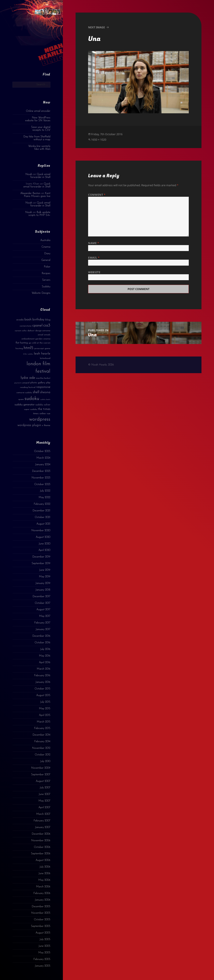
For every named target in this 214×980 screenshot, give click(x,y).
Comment (97, 195)
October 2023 (42, 484)
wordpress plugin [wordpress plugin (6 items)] (29, 425)
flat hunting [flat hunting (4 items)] (22, 343)
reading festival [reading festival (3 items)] (28, 387)
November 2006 (41, 841)
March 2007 (43, 814)
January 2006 (43, 900)
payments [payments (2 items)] (18, 383)
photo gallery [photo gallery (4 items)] (38, 383)
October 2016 (42, 643)
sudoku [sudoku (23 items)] (32, 399)
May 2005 (44, 953)
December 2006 (41, 834)
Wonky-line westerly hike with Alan (39, 148)
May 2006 (44, 880)
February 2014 (42, 742)
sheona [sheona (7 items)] (45, 392)
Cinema (46, 247)
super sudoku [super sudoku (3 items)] (31, 409)
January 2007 (43, 827)
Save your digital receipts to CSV (41, 129)
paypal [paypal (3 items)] (26, 383)
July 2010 (45, 761)
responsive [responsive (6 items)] (43, 387)
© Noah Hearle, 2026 (101, 365)
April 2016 (45, 662)
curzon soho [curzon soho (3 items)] (21, 331)
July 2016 (45, 649)
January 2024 (43, 465)
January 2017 (43, 629)
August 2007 (43, 781)
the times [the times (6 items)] (44, 409)
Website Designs (41, 293)
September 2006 (41, 854)
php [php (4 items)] (48, 383)
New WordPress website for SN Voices (38, 119)
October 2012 (43, 755)
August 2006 (43, 860)
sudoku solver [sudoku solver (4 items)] (43, 405)
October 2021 (43, 517)
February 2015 (42, 728)
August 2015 (43, 695)
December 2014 (41, 735)
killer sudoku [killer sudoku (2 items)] (28, 354)
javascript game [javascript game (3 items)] (42, 348)
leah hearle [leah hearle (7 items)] (42, 354)
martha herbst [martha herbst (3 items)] (43, 378)
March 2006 (43, 887)
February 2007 (42, 821)
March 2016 (44, 669)
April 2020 (44, 550)
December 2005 (41, 907)
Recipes (46, 273)
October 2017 (43, 603)
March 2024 (43, 458)
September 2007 (41, 775)
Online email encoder (38, 111)
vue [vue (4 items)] (48, 414)
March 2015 (44, 722)
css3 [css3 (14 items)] (47, 325)
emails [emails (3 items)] (47, 335)
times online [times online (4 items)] (39, 414)
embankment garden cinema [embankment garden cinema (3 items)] (36, 339)
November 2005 (41, 913)
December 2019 (41, 557)
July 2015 (45, 702)
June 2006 (44, 873)
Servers (46, 280)
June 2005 (44, 946)
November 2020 (41, 531)
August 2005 (43, 933)
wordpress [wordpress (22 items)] (40, 419)
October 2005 (42, 920)
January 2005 (43, 966)
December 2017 (41, 597)
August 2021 (43, 524)
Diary (47, 254)
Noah (29, 174)
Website (94, 272)
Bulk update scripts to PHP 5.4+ (39, 214)
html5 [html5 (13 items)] (29, 348)
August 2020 (43, 537)
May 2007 (44, 801)
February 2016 (42, 676)
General (46, 260)
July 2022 (45, 491)
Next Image (96, 27)
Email (94, 258)
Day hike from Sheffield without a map (37, 138)
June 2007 (44, 794)
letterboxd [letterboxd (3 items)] (45, 358)
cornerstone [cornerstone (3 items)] (26, 326)
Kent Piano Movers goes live (37, 195)
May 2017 (45, 616)
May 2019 (45, 577)
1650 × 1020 (99, 140)
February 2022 (42, 504)
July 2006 (45, 867)
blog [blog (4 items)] (48, 320)
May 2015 (45, 709)
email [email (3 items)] (40, 335)
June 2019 (45, 570)
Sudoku (46, 287)
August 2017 (43, 610)
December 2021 (41, 511)
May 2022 (44, 497)
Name (94, 243)
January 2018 (43, 590)
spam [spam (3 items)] (21, 399)
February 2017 (42, 623)
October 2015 (42, 689)
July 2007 (45, 788)
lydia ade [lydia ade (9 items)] (28, 378)
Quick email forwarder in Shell (40, 176)
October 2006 (42, 847)
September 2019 (41, 563)
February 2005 (42, 959)
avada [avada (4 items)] (20, 320)
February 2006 (42, 893)
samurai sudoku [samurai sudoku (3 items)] (24, 393)
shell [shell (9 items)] (36, 392)
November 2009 (41, 768)
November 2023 (41, 478)
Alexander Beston (30, 193)
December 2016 (41, 636)
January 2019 (43, 583)
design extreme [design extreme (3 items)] (43, 331)
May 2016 (45, 656)
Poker (47, 267)
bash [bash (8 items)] (28, 320)
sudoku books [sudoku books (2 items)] (45, 400)
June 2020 (44, 544)
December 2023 (41, 471)
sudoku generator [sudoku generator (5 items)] (25, 405)
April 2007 (44, 808)
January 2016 (43, 682)
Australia (45, 240)
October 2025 (42, 451)
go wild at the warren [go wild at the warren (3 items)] (39, 343)
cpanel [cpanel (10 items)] (37, 326)
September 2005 (41, 926)
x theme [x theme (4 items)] (46, 425)
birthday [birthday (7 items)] (38, 320)
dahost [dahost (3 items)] (31, 331)
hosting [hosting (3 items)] (19, 348)
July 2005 (45, 939)
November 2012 (41, 748)
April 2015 (45, 715)
